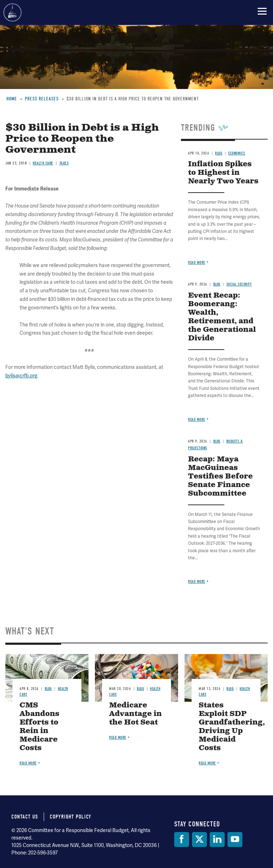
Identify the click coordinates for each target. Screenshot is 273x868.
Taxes (64, 163)
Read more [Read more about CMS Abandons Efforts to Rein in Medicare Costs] (28, 763)
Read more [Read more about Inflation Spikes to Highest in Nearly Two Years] (197, 263)
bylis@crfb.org (21, 376)
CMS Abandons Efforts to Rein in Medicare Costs (39, 727)
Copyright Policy (71, 817)
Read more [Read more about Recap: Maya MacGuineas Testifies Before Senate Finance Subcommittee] (197, 582)
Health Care (43, 163)
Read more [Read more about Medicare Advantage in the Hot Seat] (118, 738)
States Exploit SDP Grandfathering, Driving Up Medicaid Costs (232, 727)
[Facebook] (182, 840)
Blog (217, 284)
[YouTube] (235, 840)
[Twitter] (199, 840)
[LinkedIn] (217, 840)
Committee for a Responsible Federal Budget (12, 12)
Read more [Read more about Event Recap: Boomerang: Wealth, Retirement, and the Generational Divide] (197, 420)
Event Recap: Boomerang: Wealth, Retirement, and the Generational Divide (222, 317)
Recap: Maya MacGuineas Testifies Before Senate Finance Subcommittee (220, 477)
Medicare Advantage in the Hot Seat (135, 714)
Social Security (239, 284)
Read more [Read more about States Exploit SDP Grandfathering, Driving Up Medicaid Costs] (207, 763)
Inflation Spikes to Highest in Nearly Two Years (223, 173)
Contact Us (25, 817)
